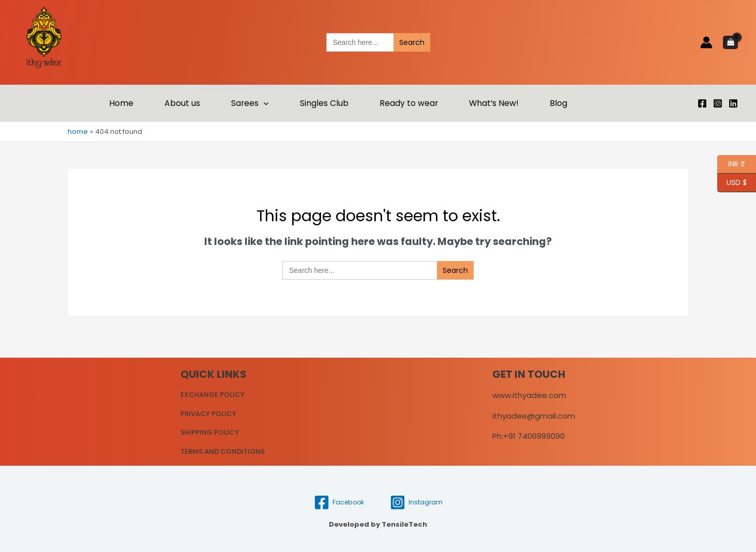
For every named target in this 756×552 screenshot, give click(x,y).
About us (182, 103)
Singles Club (324, 103)
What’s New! (494, 103)
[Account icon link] (706, 42)
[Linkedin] (733, 103)
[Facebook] (702, 103)
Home (121, 103)
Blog (558, 103)
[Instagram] (718, 103)
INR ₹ (731, 164)
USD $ (737, 183)
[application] (263, 103)
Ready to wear (409, 103)
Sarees (250, 103)
